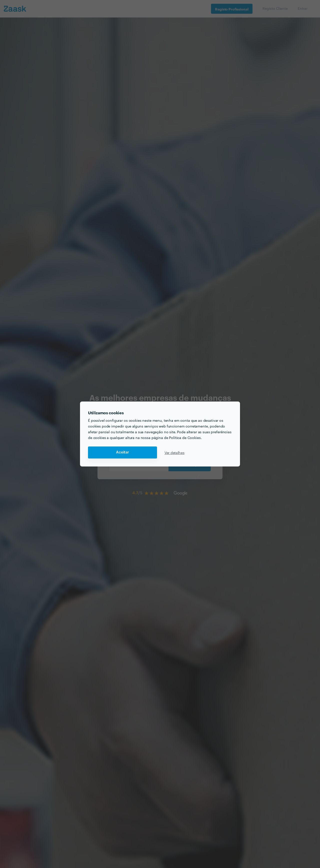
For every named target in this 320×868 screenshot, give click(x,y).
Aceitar (122, 452)
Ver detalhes (174, 452)
